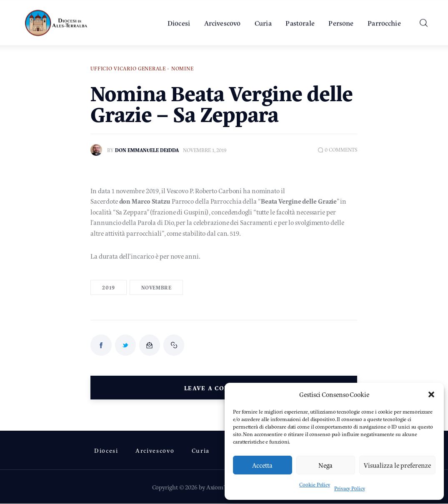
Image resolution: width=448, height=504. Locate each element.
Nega (325, 465)
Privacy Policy (350, 488)
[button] (431, 394)
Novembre (156, 287)
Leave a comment (218, 388)
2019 (108, 287)
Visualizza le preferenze (397, 465)
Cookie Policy (315, 484)
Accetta (262, 465)
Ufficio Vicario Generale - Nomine (142, 68)
